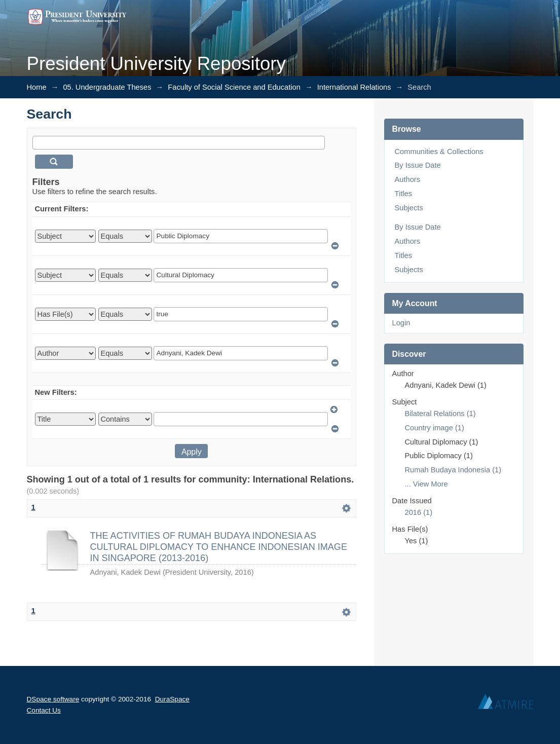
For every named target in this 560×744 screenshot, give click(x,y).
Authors (408, 179)
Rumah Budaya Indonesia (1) (453, 470)
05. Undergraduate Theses (107, 87)
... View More (426, 484)
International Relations (354, 87)
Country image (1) (435, 428)
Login (401, 323)
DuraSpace (172, 699)
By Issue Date (418, 165)
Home (37, 87)
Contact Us (44, 710)
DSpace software (53, 699)
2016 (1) (419, 512)
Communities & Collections (439, 152)
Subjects (409, 208)
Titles (403, 194)
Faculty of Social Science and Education (234, 87)
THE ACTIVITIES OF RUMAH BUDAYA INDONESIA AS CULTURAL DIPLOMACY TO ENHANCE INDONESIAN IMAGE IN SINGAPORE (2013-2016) (219, 547)
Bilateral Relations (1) (440, 414)
